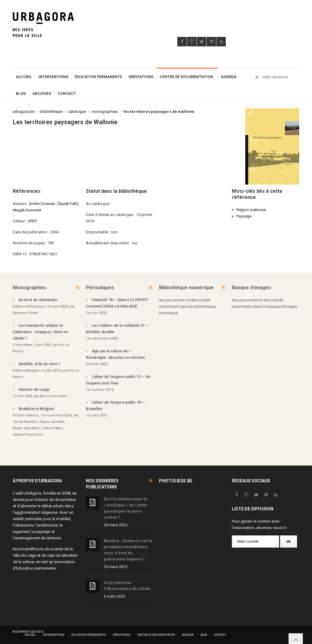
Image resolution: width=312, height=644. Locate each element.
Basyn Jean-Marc (27, 428)
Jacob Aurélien (25, 422)
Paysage (244, 216)
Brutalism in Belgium (36, 409)
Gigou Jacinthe (52, 422)
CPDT (32, 221)
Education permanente (36, 568)
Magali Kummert (27, 210)
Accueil (24, 77)
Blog (21, 94)
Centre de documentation (186, 77)
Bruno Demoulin (53, 396)
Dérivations (141, 77)
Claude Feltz (68, 204)
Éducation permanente (98, 77)
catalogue (77, 112)
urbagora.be (24, 112)
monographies (105, 112)
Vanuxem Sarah (25, 313)
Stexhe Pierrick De (28, 435)
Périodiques (100, 288)
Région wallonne (251, 210)
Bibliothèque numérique (186, 288)
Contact (67, 94)
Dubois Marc (53, 428)
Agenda (229, 77)
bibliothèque (51, 112)
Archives (42, 94)
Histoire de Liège (34, 390)
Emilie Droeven (42, 204)
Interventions (53, 77)
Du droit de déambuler (38, 300)
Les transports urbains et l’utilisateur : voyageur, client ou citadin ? (40, 332)
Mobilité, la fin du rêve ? (39, 364)
